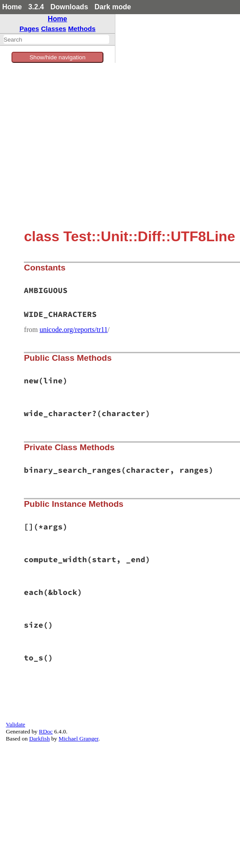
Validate (15, 724)
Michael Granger (79, 739)
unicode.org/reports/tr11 (73, 330)
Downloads (69, 7)
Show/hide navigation (58, 57)
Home (12, 7)
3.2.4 (36, 7)
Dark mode (113, 7)
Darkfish (40, 739)
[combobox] (56, 39)
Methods (82, 29)
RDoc (46, 731)
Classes (54, 29)
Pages (29, 29)
